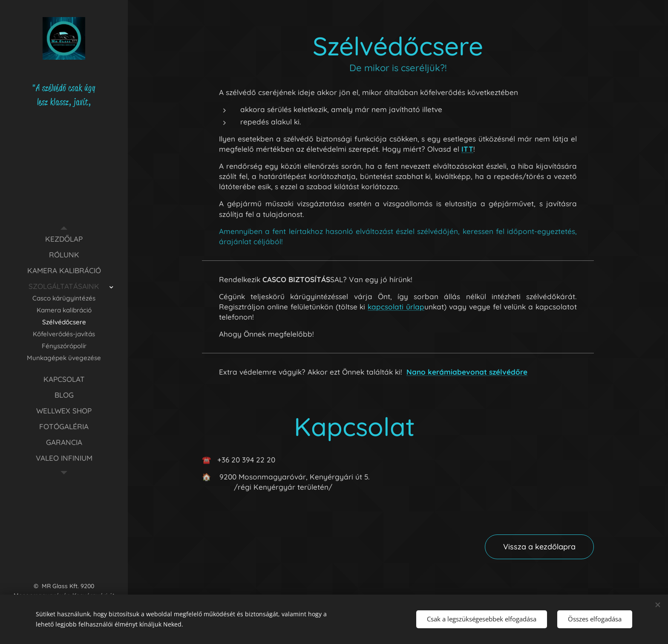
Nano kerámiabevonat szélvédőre (467, 372)
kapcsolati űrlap (396, 307)
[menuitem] (64, 239)
